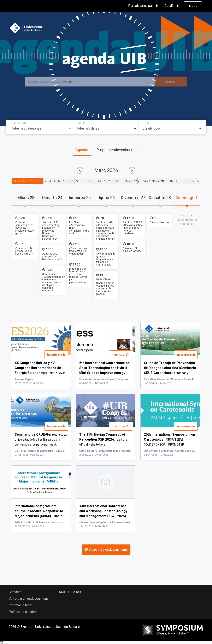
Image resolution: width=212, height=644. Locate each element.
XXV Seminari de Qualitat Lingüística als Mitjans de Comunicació (106, 259)
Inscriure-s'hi (56, 355)
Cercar (171, 81)
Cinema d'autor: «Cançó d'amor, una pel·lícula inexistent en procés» (105, 289)
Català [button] (172, 6)
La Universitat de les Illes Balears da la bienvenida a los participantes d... (41, 440)
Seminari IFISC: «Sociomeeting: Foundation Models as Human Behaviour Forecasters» (51, 231)
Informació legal (20, 605)
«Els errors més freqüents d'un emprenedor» (78, 251)
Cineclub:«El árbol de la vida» (132, 250)
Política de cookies (23, 612)
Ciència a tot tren (160, 222)
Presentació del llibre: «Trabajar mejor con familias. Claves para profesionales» (78, 276)
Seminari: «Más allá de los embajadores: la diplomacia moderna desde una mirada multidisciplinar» (105, 231)
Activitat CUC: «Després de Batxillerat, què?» (52, 256)
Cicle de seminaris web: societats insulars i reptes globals (25, 228)
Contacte (15, 592)
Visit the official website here (103, 440)
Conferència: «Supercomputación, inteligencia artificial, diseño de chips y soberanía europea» (54, 282)
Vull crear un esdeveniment (28, 599)
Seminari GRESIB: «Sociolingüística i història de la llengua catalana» (133, 228)
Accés (193, 6)
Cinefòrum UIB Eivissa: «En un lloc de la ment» (24, 251)
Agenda (82, 150)
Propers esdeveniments (116, 150)
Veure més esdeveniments (106, 550)
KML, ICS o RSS (71, 592)
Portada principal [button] (144, 6)
